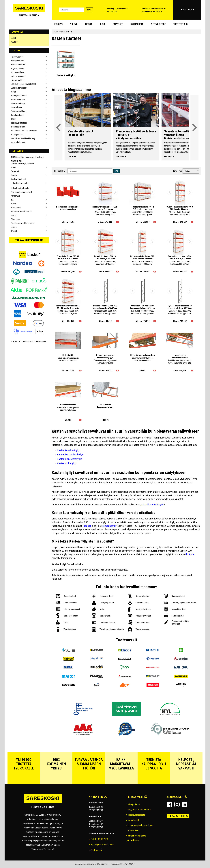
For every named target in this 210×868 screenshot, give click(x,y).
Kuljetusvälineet (17, 68)
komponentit (109, 526)
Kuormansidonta (18, 72)
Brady (13, 168)
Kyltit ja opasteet (18, 76)
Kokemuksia (137, 24)
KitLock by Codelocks (20, 188)
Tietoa (89, 24)
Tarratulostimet (17, 115)
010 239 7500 (112, 11)
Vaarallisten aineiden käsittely (23, 138)
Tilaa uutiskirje (29, 240)
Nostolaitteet (16, 107)
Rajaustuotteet (17, 57)
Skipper (14, 227)
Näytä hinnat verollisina (152, 11)
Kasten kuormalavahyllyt (70, 455)
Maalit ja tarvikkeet (19, 96)
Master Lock (16, 208)
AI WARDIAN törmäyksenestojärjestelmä (22, 162)
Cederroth (15, 171)
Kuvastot (15, 42)
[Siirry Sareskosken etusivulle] (29, 10)
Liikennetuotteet (18, 80)
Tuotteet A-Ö (180, 24)
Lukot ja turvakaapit (19, 88)
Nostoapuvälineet (18, 103)
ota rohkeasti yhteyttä (153, 505)
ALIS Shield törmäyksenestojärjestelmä (27, 157)
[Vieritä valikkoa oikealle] (194, 128)
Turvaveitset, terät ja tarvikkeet (24, 131)
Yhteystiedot (158, 24)
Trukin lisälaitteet (18, 127)
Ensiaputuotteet (17, 61)
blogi (103, 24)
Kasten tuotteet (18, 179)
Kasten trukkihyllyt (21, 183)
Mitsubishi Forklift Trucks (21, 211)
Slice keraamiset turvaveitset (23, 223)
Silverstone (16, 219)
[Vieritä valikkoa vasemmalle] (58, 128)
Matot (13, 92)
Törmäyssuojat (17, 135)
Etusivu (59, 24)
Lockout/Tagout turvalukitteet (23, 84)
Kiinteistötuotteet (18, 65)
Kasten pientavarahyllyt (69, 459)
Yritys (74, 24)
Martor (14, 204)
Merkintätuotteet (18, 100)
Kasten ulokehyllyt (67, 463)
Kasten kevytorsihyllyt (69, 450)
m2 (12, 200)
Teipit (13, 119)
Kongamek (15, 196)
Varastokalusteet (18, 142)
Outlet (13, 38)
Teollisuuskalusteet (19, 123)
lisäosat (87, 526)
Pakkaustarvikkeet (18, 111)
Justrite (14, 175)
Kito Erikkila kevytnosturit (21, 192)
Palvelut (118, 24)
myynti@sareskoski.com (118, 9)
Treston (14, 231)
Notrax (14, 215)
